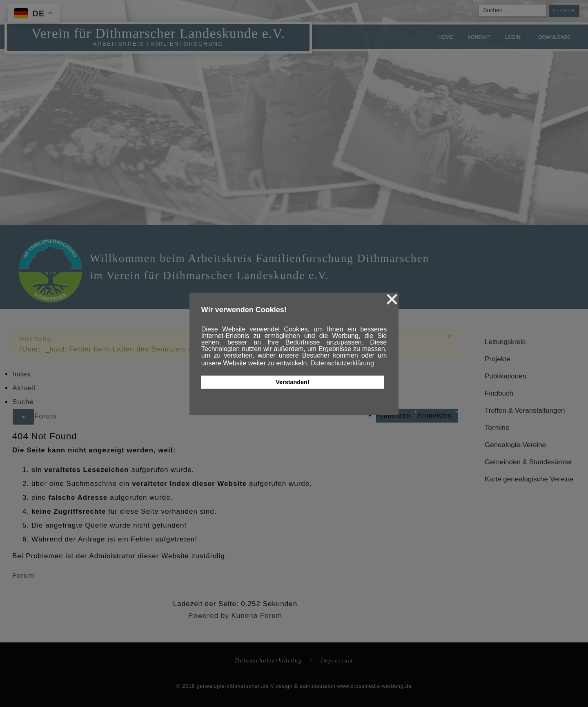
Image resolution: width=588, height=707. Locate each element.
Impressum (337, 661)
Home (445, 37)
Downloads (554, 37)
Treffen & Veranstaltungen (525, 411)
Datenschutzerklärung (268, 661)
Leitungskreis (505, 342)
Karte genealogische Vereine (529, 479)
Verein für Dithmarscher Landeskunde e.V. (158, 32)
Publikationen (506, 376)
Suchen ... (479, 5)
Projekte (497, 359)
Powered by (209, 616)
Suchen (564, 11)
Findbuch (499, 393)
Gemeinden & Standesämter (529, 462)
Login (513, 37)
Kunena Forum (257, 616)
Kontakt (479, 37)
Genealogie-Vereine (515, 445)
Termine (497, 428)
